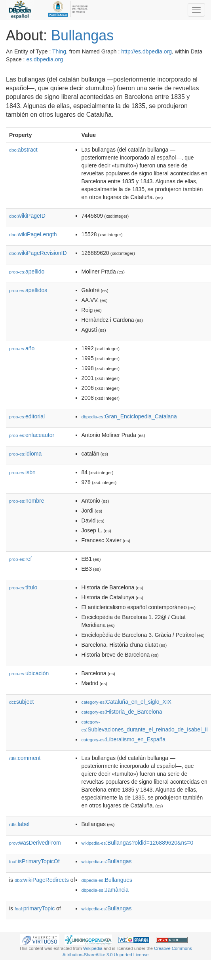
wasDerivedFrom (35, 843)
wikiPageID (27, 216)
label (19, 824)
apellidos (28, 290)
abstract (23, 150)
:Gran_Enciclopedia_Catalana (129, 416)
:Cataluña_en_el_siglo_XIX (126, 702)
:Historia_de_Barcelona (122, 712)
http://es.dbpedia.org (146, 51)
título (23, 587)
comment (25, 758)
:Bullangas (107, 861)
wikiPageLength (33, 234)
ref (20, 559)
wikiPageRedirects (42, 880)
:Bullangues (107, 880)
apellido (27, 272)
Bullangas (82, 35)
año (22, 348)
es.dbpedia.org (45, 59)
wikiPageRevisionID (38, 253)
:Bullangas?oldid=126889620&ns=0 (138, 843)
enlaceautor (32, 435)
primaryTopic (35, 908)
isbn (22, 472)
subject (21, 702)
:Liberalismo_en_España (124, 739)
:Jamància (105, 890)
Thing (59, 51)
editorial (27, 416)
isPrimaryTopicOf (34, 861)
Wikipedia (93, 948)
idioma (25, 454)
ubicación (29, 673)
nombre (27, 501)
